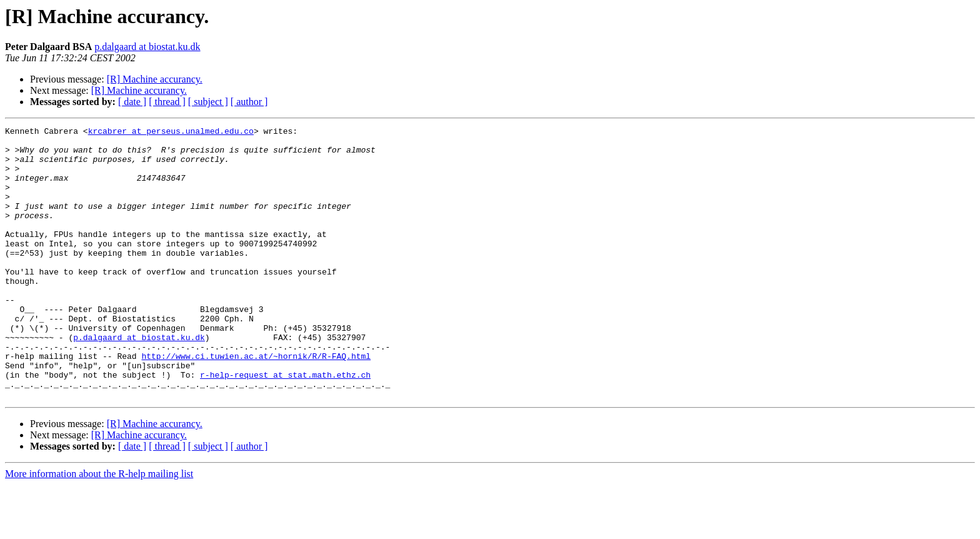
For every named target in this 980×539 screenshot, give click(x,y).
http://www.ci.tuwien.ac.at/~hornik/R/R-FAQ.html (256, 403)
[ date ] (132, 102)
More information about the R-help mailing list (99, 528)
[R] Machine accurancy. (155, 79)
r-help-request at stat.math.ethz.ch (285, 425)
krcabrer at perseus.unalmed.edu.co (171, 133)
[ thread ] (167, 102)
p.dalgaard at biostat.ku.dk (147, 47)
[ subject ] (208, 102)
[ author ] (249, 102)
